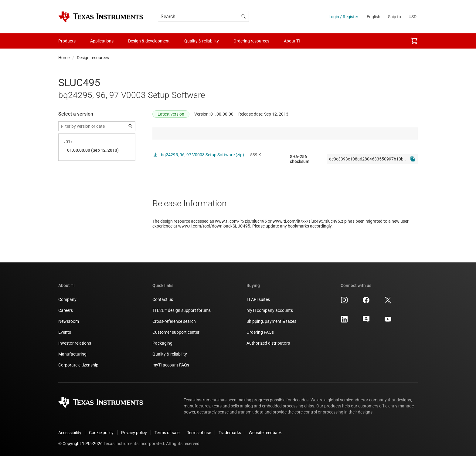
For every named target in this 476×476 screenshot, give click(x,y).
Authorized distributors (268, 363)
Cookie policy (101, 452)
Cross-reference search (174, 341)
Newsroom (69, 341)
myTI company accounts (270, 330)
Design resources (93, 58)
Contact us (163, 319)
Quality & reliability (170, 374)
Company (67, 319)
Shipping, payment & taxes (271, 341)
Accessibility (70, 452)
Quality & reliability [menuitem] (202, 41)
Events (65, 352)
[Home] (101, 17)
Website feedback (265, 452)
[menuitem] (414, 41)
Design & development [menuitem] (149, 41)
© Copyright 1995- (80, 463)
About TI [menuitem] (292, 41)
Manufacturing (72, 374)
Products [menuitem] (67, 41)
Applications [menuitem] (102, 41)
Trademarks (230, 452)
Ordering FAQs (260, 352)
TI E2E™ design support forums (182, 330)
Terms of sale (167, 452)
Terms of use (199, 452)
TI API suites (258, 319)
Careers (66, 330)
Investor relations (75, 363)
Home (64, 58)
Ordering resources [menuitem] (251, 41)
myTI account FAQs (171, 385)
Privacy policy (134, 452)
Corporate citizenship (78, 385)
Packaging (162, 363)
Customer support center (176, 352)
